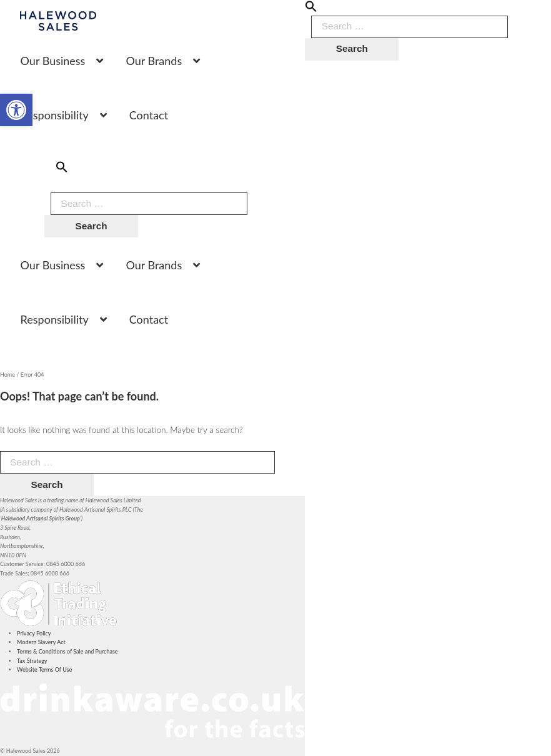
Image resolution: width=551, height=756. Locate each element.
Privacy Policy (34, 633)
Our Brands (154, 61)
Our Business (53, 61)
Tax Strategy (32, 661)
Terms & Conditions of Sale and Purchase (67, 651)
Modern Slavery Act (41, 642)
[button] (311, 10)
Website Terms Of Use (44, 669)
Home (7, 375)
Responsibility (55, 115)
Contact (149, 115)
